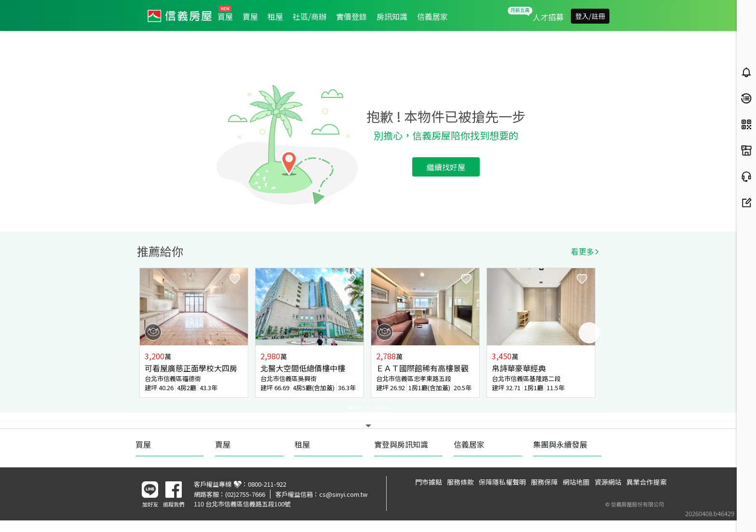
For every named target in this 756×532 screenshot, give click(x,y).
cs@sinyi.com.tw (343, 494)
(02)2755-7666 (245, 494)
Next (589, 333)
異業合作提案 (647, 482)
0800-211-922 (267, 484)
